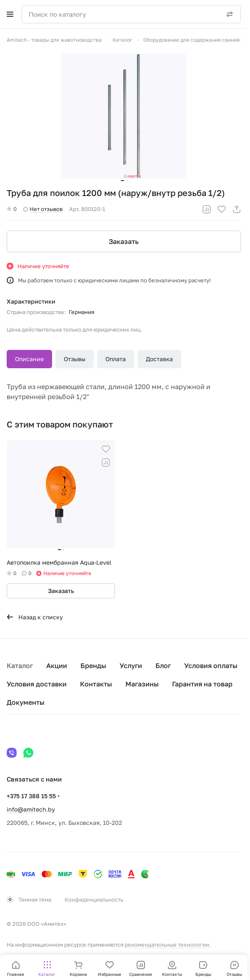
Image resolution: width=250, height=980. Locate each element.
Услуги (131, 666)
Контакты (96, 684)
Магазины (142, 684)
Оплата (116, 359)
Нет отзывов (43, 209)
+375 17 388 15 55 (31, 796)
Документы (26, 702)
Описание (29, 359)
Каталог (20, 666)
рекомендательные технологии (167, 945)
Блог (163, 666)
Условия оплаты (211, 666)
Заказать (124, 241)
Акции (57, 666)
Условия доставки (37, 684)
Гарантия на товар (202, 684)
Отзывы (75, 359)
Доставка (159, 359)
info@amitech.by (31, 809)
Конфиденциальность (94, 900)
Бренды (93, 666)
